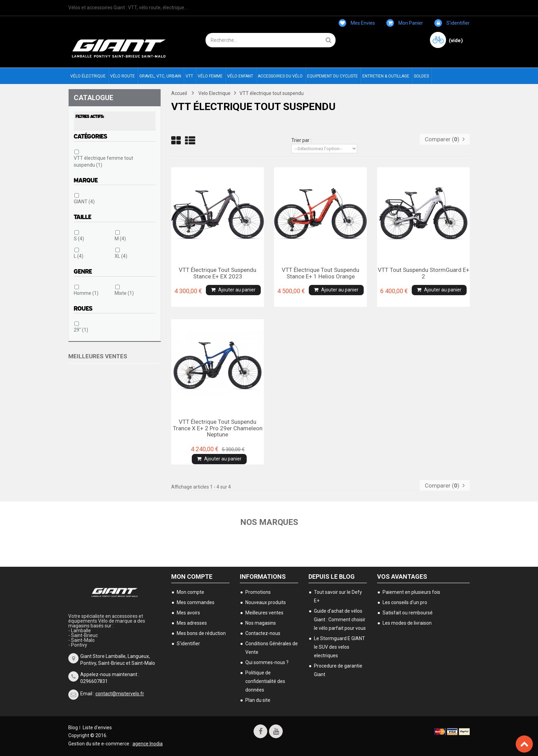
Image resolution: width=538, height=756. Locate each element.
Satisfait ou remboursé (408, 613)
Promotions (258, 592)
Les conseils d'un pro (405, 602)
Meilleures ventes (98, 356)
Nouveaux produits (266, 602)
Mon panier (405, 23)
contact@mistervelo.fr (120, 694)
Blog (73, 728)
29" (81, 330)
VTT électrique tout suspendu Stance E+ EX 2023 (218, 273)
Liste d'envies (97, 728)
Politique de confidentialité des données (265, 681)
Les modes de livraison (407, 623)
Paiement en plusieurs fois (411, 592)
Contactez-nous (263, 633)
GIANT (84, 202)
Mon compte (192, 577)
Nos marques (269, 522)
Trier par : (301, 140)
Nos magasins (261, 623)
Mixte (124, 293)
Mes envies (357, 23)
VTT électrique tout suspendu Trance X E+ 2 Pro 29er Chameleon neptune (218, 428)
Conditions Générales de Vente (272, 648)
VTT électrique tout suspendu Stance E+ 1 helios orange (320, 273)
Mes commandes (196, 602)
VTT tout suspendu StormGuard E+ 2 (424, 273)
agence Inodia (148, 744)
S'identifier (452, 23)
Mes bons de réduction (201, 633)
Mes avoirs (188, 613)
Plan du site (258, 700)
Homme (86, 293)
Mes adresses (192, 623)
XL (121, 256)
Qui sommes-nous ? (267, 662)
